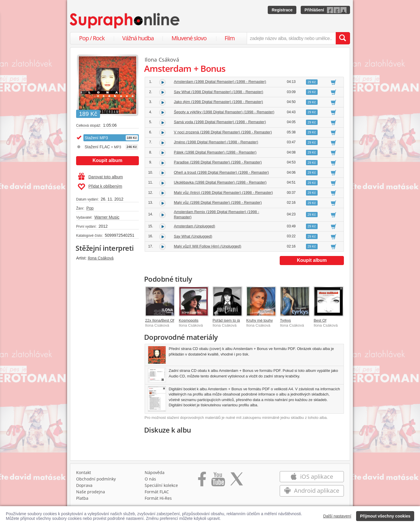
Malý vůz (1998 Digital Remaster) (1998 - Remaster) (218, 202)
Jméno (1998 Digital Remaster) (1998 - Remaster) (216, 142)
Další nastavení (337, 516)
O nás (150, 479)
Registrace (282, 10)
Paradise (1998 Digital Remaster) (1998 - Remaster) (218, 162)
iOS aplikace (312, 477)
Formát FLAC (157, 492)
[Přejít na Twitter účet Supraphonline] (237, 481)
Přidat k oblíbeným (100, 187)
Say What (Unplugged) (193, 236)
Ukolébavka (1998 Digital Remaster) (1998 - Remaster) (220, 182)
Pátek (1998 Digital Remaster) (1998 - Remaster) (215, 152)
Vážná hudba (138, 38)
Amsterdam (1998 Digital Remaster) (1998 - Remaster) (220, 82)
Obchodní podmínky (96, 479)
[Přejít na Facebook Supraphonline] (202, 481)
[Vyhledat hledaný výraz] (343, 38)
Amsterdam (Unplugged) (195, 226)
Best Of (320, 320)
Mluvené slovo (189, 38)
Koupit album (107, 160)
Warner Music (107, 217)
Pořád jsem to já (226, 320)
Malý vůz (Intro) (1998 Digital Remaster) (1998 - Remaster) (223, 193)
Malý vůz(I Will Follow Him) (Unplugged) (208, 246)
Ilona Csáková (101, 258)
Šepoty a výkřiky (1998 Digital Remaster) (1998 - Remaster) (224, 112)
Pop (90, 208)
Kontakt (84, 472)
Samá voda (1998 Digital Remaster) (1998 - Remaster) (220, 122)
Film (230, 38)
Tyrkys (286, 320)
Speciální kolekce (161, 485)
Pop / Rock (92, 38)
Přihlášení (314, 10)
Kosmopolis (189, 320)
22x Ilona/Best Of (160, 320)
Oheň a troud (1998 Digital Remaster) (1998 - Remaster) (221, 172)
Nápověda (155, 472)
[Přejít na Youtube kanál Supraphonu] (218, 481)
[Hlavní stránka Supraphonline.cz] (125, 21)
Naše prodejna (91, 492)
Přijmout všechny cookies (385, 516)
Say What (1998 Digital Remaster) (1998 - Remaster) (218, 92)
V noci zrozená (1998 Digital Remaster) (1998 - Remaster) (223, 132)
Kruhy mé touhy (259, 320)
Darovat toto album (100, 177)
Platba (82, 498)
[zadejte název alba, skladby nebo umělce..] (291, 38)
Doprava (84, 485)
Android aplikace (312, 491)
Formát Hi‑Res (158, 498)
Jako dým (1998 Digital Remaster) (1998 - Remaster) (218, 102)
